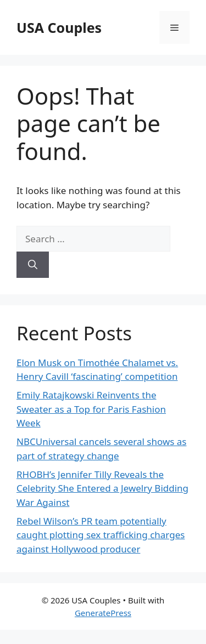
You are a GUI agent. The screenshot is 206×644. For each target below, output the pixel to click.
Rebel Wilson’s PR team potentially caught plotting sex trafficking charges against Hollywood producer (101, 535)
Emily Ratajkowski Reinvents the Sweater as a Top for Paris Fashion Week (91, 409)
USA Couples (59, 27)
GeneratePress (103, 613)
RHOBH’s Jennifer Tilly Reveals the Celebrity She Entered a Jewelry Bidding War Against (102, 488)
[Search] (33, 265)
